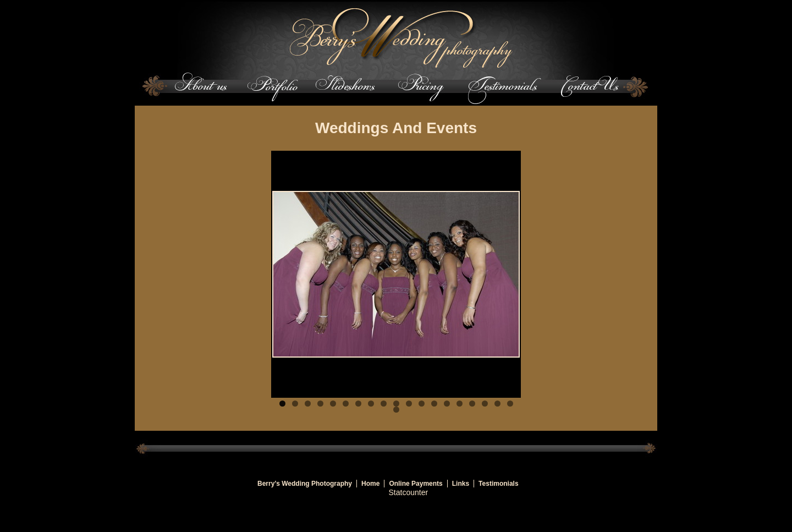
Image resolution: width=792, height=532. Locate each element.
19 (510, 404)
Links (461, 484)
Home (370, 484)
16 (472, 404)
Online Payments (416, 484)
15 (460, 404)
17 (485, 404)
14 (447, 404)
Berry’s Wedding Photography (305, 484)
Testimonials (498, 484)
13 (434, 404)
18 (497, 404)
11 (409, 404)
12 (422, 404)
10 (396, 404)
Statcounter (409, 492)
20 (396, 410)
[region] (396, 274)
